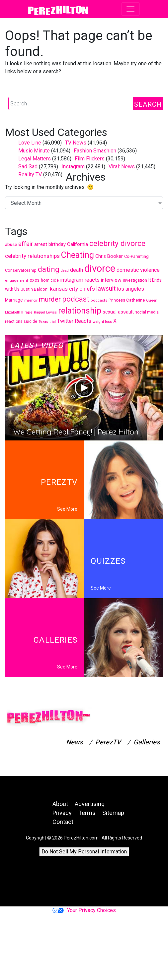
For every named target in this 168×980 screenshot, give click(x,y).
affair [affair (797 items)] (26, 244)
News (74, 742)
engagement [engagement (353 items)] (17, 281)
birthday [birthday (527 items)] (57, 244)
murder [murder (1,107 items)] (50, 299)
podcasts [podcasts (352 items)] (99, 300)
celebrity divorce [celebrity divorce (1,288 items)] (117, 243)
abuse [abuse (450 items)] (11, 244)
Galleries (147, 742)
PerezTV (108, 742)
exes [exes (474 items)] (35, 280)
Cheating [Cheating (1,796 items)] (78, 255)
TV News (76, 143)
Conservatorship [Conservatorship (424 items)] (21, 270)
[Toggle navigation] (130, 9)
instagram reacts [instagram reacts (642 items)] (80, 280)
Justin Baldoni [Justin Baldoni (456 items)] (35, 289)
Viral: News (122, 167)
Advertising (90, 804)
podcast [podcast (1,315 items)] (76, 299)
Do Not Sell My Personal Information (84, 852)
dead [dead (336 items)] (65, 271)
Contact (63, 822)
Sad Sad (28, 167)
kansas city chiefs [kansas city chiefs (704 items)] (72, 289)
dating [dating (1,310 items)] (49, 269)
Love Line (30, 143)
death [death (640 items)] (77, 270)
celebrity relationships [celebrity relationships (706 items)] (32, 256)
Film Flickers (90, 159)
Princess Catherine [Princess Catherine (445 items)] (127, 300)
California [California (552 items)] (78, 244)
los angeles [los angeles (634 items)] (130, 289)
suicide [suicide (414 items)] (30, 321)
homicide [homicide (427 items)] (50, 280)
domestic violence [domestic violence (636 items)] (138, 270)
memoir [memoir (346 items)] (31, 300)
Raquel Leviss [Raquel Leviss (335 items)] (45, 312)
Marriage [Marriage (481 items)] (14, 300)
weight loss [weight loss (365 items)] (102, 322)
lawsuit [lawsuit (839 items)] (106, 289)
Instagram (73, 167)
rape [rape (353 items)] (29, 312)
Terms (87, 813)
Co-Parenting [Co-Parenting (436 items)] (136, 256)
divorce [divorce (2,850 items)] (100, 268)
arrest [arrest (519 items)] (41, 244)
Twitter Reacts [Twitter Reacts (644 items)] (74, 321)
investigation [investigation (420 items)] (135, 280)
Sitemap (113, 813)
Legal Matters (35, 159)
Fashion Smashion (95, 151)
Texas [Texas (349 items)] (43, 322)
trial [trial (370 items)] (53, 321)
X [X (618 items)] (115, 321)
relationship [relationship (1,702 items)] (80, 311)
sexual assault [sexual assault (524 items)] (118, 312)
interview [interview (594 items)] (111, 280)
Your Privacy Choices (84, 910)
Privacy (62, 813)
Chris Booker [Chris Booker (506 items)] (109, 256)
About (60, 804)
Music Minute (34, 151)
